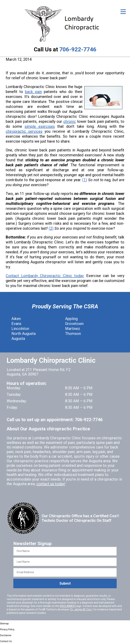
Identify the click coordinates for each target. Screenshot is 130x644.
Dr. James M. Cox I (81, 609)
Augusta (18, 339)
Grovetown (74, 324)
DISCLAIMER (67, 606)
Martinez (73, 329)
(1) (85, 180)
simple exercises (40, 126)
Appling (71, 319)
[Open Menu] (123, 12)
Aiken (16, 319)
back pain (33, 92)
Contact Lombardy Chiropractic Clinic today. (45, 276)
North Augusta (24, 334)
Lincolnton (20, 329)
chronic (70, 121)
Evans (16, 324)
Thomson (73, 334)
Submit (65, 583)
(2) (51, 228)
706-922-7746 (78, 49)
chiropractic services (24, 131)
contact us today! (51, 484)
